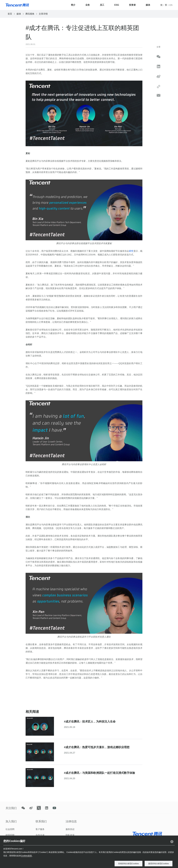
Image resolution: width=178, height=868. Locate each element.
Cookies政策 (26, 856)
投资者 (132, 5)
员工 (102, 5)
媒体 (148, 5)
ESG (117, 5)
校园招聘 (10, 835)
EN (171, 5)
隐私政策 (70, 835)
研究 (131, 251)
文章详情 (43, 14)
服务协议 (70, 829)
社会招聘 (10, 829)
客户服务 (40, 829)
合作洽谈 (40, 835)
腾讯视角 (30, 14)
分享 (159, 47)
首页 (10, 14)
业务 (88, 5)
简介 (73, 5)
